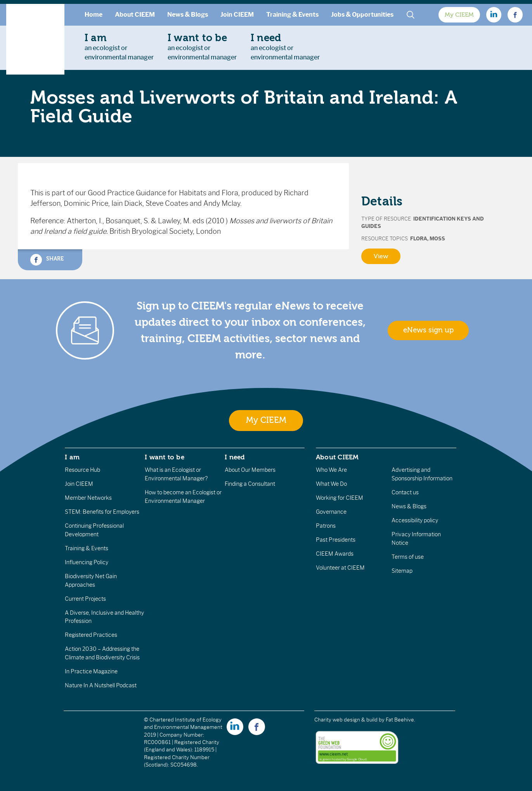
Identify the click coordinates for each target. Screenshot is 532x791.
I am (72, 457)
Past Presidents (336, 540)
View (381, 256)
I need (235, 457)
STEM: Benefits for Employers (102, 512)
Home (94, 15)
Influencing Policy (87, 562)
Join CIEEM (237, 15)
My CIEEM (459, 15)
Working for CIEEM (340, 498)
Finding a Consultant (250, 484)
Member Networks (88, 498)
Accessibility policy (415, 520)
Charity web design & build (346, 720)
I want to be (165, 457)
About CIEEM (135, 15)
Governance (331, 512)
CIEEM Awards (335, 554)
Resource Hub (82, 470)
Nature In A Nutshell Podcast (101, 685)
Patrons (326, 526)
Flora (419, 239)
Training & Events (292, 15)
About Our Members (250, 470)
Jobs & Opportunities (362, 15)
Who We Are (331, 470)
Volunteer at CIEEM (340, 568)
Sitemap (402, 571)
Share (47, 260)
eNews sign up (428, 330)
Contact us (405, 492)
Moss (437, 239)
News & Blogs (188, 15)
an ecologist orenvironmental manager (119, 47)
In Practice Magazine (91, 671)
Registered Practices (91, 635)
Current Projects (85, 599)
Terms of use (408, 557)
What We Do (331, 484)
